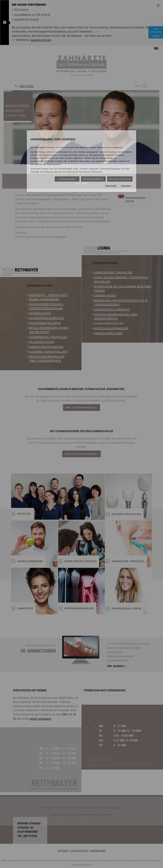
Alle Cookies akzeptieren (120, 179)
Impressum (126, 186)
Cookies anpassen (67, 179)
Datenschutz (111, 186)
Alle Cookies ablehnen (93, 179)
